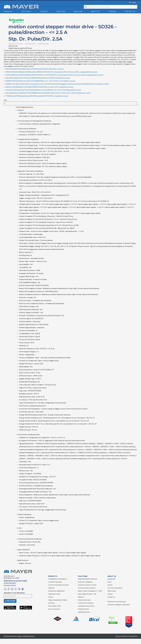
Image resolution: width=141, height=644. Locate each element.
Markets (44, 11)
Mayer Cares (112, 591)
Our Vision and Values (115, 588)
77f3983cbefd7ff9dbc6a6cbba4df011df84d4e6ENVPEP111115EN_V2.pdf (37, 96)
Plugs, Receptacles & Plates (58, 600)
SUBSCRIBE (10, 601)
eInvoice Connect (10, 585)
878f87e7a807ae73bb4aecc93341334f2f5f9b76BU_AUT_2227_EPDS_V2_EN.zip (40, 81)
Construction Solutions (86, 603)
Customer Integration (85, 582)
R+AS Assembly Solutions (87, 588)
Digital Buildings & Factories (88, 579)
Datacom (81, 597)
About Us (95, 11)
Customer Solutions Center (87, 585)
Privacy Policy (133, 636)
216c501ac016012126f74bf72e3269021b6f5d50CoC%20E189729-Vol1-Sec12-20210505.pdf (43, 90)
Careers (112, 11)
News (110, 582)
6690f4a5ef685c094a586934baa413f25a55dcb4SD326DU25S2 (34, 69)
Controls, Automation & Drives (59, 585)
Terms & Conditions (121, 636)
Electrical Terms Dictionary (117, 602)
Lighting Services (84, 612)
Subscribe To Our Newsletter (14, 593)
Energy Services (83, 609)
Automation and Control (86, 606)
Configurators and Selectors (58, 579)
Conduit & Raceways (55, 582)
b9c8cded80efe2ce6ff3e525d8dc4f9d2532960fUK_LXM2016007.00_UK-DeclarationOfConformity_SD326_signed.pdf (54, 75)
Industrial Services (84, 600)
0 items (134, 2)
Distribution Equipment (56, 591)
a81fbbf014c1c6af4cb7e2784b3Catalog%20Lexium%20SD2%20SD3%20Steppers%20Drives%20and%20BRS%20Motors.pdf (57, 84)
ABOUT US (112, 576)
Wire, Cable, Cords (54, 606)
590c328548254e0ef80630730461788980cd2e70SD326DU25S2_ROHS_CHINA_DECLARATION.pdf (48, 93)
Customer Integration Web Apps (119, 605)
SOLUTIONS (83, 576)
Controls (57, 594)
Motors (51, 597)
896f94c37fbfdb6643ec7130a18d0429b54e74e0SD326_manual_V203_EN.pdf (39, 87)
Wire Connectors (54, 609)
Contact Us (130, 11)
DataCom (51, 588)
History (110, 585)
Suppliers (61, 11)
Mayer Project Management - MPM (90, 591)
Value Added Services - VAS (87, 594)
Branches (78, 11)
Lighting (51, 594)
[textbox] (111, 7)
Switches (51, 603)
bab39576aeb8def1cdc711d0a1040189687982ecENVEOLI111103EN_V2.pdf (38, 78)
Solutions (26, 11)
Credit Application (10, 583)
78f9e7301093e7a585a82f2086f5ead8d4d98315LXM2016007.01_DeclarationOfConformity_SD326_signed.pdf (51, 72)
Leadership (111, 579)
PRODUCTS (53, 576)
